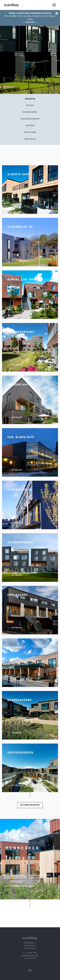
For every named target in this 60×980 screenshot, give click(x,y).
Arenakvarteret (30, 347)
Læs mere (30, 22)
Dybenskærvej (30, 505)
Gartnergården (30, 768)
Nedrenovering (30, 112)
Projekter (30, 99)
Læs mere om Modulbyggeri (22, 886)
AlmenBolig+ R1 (30, 242)
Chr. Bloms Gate (30, 452)
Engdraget (30, 663)
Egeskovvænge (30, 558)
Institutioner (30, 132)
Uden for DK (30, 139)
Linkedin (30, 970)
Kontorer (30, 126)
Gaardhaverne (30, 715)
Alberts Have (30, 190)
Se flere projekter (30, 805)
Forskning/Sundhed (30, 119)
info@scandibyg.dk (30, 956)
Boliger (30, 105)
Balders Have (30, 400)
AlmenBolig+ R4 (30, 295)
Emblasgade (30, 610)
